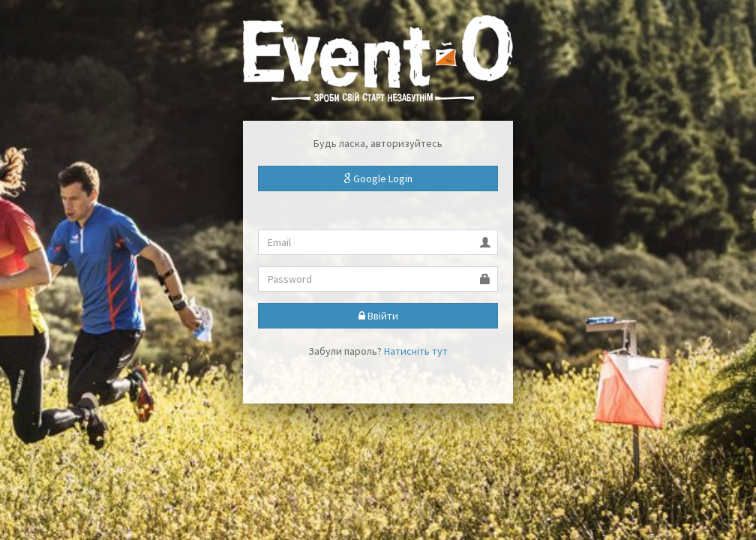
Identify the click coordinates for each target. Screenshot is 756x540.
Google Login (378, 178)
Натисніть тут (416, 351)
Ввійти (378, 316)
